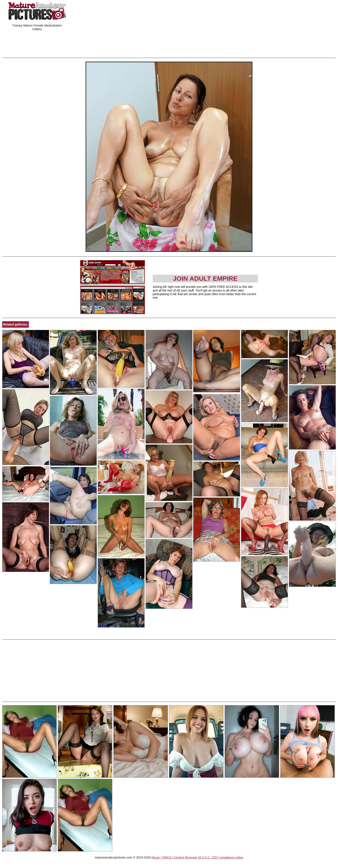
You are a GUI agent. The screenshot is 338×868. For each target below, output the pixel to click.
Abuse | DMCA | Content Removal (174, 857)
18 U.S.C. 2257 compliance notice (221, 857)
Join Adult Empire (205, 278)
